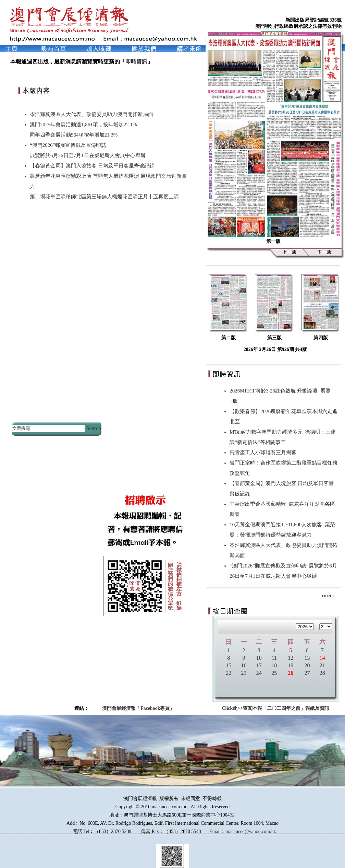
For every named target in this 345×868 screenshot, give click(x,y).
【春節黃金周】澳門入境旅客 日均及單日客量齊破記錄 (92, 166)
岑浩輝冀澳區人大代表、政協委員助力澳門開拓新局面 (91, 114)
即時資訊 (136, 62)
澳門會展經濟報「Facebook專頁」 (138, 708)
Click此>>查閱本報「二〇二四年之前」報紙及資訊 (275, 708)
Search (94, 428)
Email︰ (217, 831)
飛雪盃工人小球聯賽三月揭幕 (264, 453)
